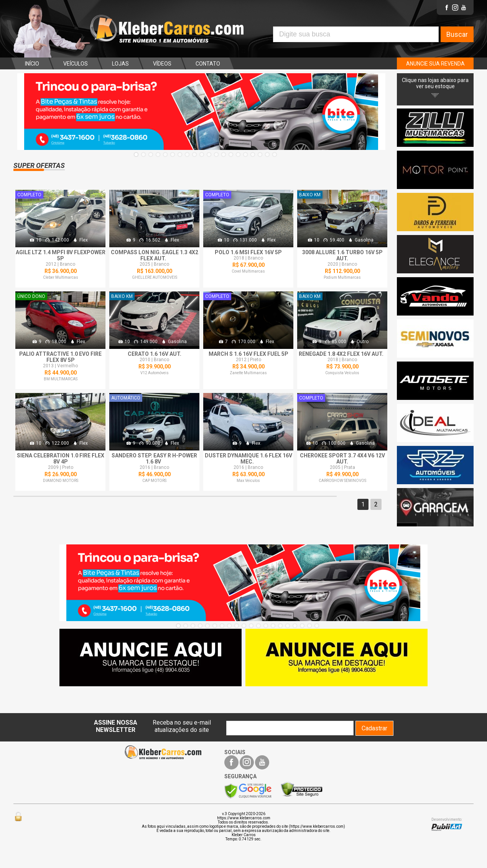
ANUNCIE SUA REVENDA (435, 64)
